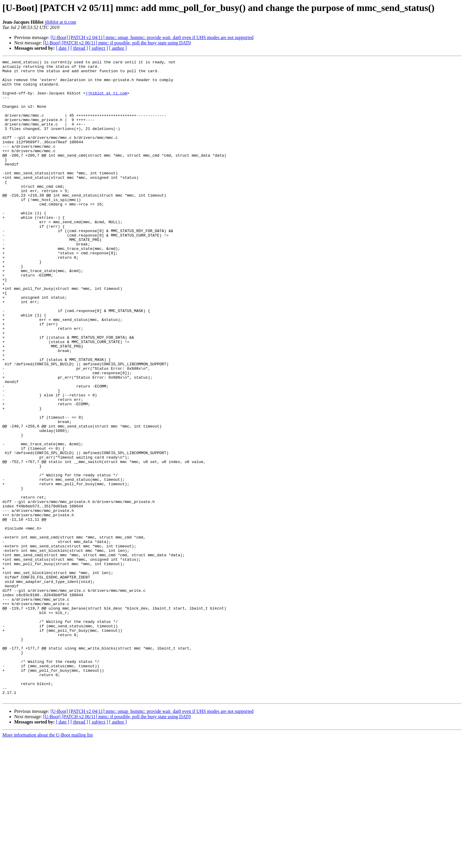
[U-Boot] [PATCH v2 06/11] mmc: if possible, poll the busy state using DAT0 (117, 43)
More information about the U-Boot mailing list (48, 863)
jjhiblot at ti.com (60, 22)
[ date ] (63, 48)
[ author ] (118, 48)
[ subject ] (99, 48)
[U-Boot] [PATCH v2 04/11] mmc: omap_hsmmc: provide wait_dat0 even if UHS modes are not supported (152, 37)
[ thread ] (79, 48)
